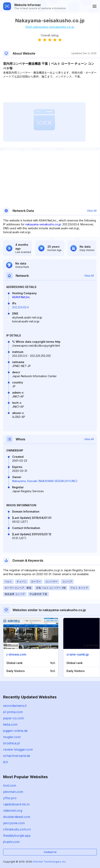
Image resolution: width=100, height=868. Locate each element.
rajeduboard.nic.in (16, 804)
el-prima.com (13, 712)
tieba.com (10, 724)
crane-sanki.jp (78, 654)
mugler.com (12, 737)
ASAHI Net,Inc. (21, 297)
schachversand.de (17, 756)
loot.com (10, 785)
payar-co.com (14, 718)
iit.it (5, 762)
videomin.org (13, 810)
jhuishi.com (11, 842)
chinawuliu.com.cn (17, 829)
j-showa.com (16, 654)
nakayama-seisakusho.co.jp (43, 224)
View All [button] (92, 211)
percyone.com (14, 823)
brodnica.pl (11, 743)
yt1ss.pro (10, 798)
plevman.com (13, 792)
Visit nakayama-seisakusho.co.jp (50, 27)
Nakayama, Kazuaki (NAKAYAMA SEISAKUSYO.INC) (45, 481)
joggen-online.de (15, 731)
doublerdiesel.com (17, 817)
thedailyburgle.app (17, 836)
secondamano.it (15, 706)
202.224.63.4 (20, 307)
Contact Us (50, 852)
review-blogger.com (18, 749)
